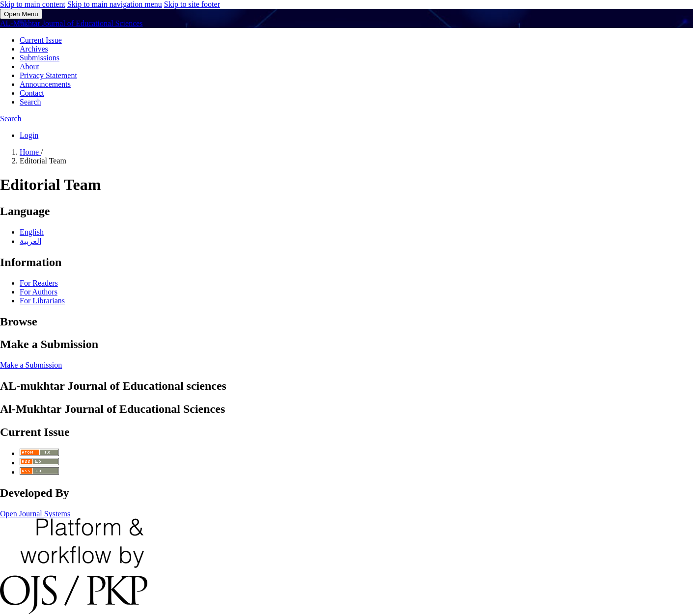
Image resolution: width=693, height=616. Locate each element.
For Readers (39, 283)
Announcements (45, 84)
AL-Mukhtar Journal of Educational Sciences (71, 23)
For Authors (39, 292)
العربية (30, 241)
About (29, 67)
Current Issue (41, 40)
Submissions (40, 58)
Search (30, 102)
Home (30, 152)
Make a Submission (31, 365)
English (32, 232)
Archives (34, 49)
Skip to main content (33, 4)
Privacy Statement (48, 75)
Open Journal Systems (35, 514)
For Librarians (42, 301)
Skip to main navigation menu (115, 4)
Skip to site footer (192, 4)
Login (29, 135)
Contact (32, 93)
